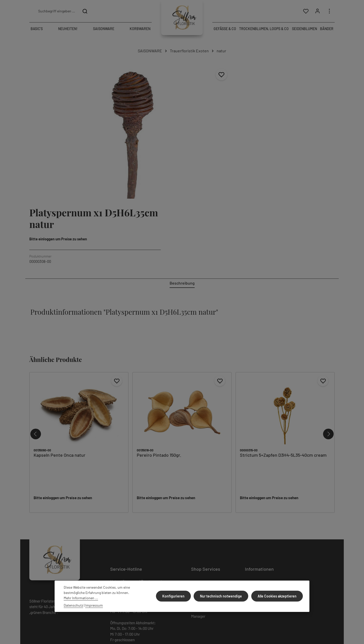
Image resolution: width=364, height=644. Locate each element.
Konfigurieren (176, 596)
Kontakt (198, 504)
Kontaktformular (150, 558)
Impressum (254, 504)
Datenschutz (255, 495)
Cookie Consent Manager (204, 516)
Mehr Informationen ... (81, 598)
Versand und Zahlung (262, 487)
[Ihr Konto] (317, 12)
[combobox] (56, 12)
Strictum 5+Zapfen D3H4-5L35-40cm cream (283, 359)
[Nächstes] (328, 338)
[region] (103, 118)
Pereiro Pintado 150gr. (159, 359)
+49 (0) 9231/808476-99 (139, 501)
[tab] (182, 187)
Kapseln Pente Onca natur (60, 359)
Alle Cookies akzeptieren (278, 596)
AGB (195, 487)
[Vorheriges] (36, 338)
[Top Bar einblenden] (329, 12)
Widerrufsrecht (203, 495)
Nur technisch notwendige (222, 596)
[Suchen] (85, 12)
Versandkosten (320, 612)
